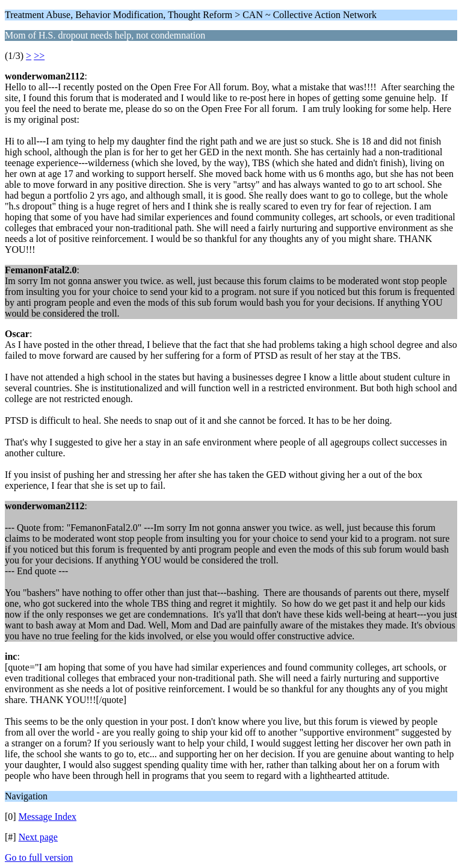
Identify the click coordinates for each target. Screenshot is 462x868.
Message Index (48, 817)
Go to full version (39, 857)
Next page (38, 837)
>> (39, 56)
